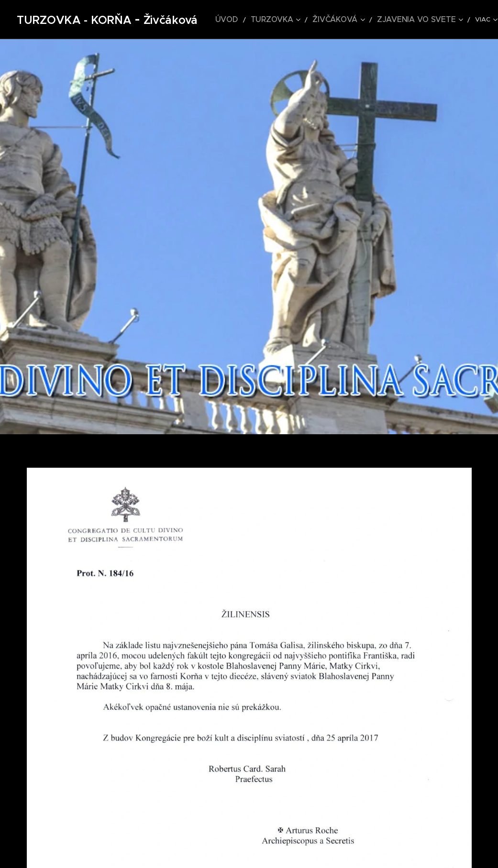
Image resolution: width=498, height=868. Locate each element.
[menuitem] (241, 20)
